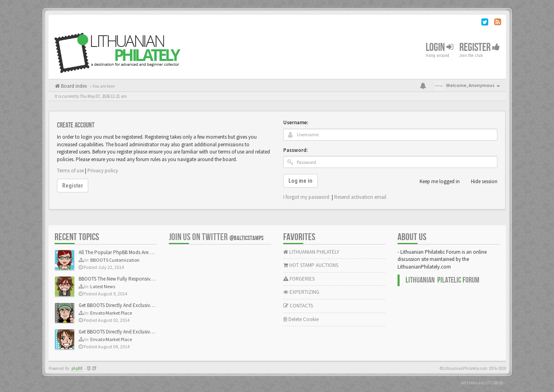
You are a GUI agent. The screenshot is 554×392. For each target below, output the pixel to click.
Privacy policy (103, 171)
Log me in (300, 181)
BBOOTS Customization (115, 260)
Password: (295, 150)
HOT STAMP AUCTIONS (311, 265)
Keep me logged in (435, 182)
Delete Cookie (301, 319)
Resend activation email (360, 197)
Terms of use (70, 171)
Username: (296, 122)
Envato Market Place (111, 313)
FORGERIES (299, 279)
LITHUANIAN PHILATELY (311, 252)
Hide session (480, 182)
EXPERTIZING (301, 292)
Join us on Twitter (216, 237)
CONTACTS (298, 306)
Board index (73, 86)
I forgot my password (306, 197)
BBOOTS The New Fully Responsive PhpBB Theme (132, 279)
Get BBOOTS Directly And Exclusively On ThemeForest (136, 305)
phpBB (77, 369)
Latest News (103, 286)
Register (480, 47)
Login (439, 47)
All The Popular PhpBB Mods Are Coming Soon (129, 252)
